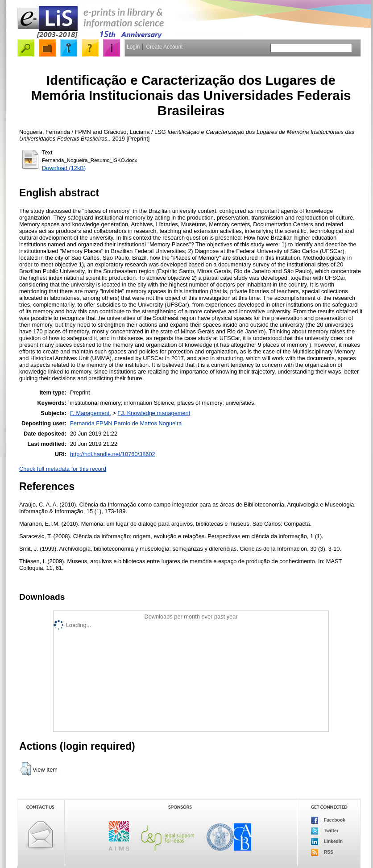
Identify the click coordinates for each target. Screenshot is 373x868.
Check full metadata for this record (63, 469)
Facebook (328, 820)
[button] (26, 769)
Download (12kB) (64, 168)
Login (133, 47)
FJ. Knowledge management (154, 413)
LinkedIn (327, 842)
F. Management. (91, 413)
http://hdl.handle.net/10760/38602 (113, 454)
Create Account (164, 47)
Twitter (325, 831)
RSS (322, 852)
